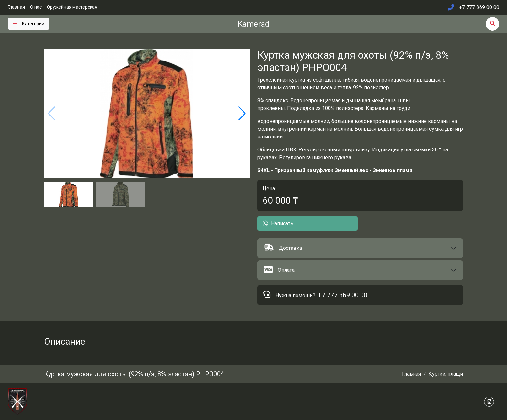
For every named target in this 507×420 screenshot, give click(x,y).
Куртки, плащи (446, 374)
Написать (278, 224)
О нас (36, 7)
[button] (360, 248)
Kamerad (254, 24)
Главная (16, 7)
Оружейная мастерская (72, 7)
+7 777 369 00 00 (343, 295)
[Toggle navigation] (29, 24)
